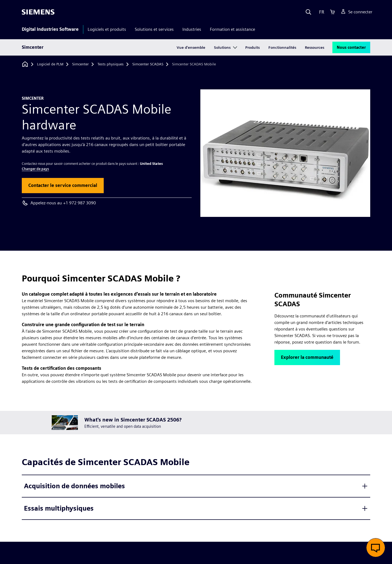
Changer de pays (35, 169)
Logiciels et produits (107, 29)
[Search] (308, 12)
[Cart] (332, 12)
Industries (192, 29)
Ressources (315, 47)
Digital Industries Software (50, 29)
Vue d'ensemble (191, 47)
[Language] (320, 12)
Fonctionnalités (282, 47)
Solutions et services (154, 29)
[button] (63, 186)
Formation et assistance (232, 29)
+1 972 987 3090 (79, 203)
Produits (252, 47)
